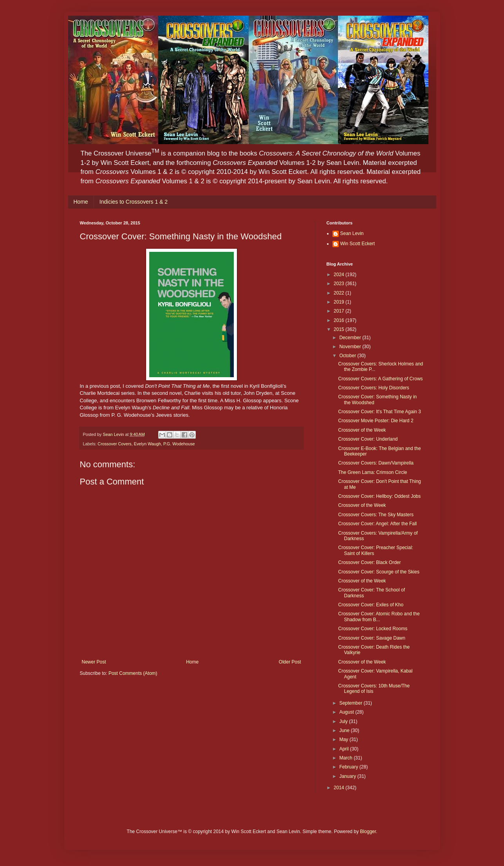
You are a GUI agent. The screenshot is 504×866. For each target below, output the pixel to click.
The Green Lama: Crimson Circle (372, 472)
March (346, 758)
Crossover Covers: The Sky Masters (376, 515)
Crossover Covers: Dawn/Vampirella (376, 463)
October (348, 356)
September (351, 703)
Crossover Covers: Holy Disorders (373, 388)
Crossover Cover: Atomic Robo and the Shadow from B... (379, 617)
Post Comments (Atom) (133, 673)
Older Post (290, 662)
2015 (340, 329)
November (351, 347)
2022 (340, 293)
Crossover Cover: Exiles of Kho (371, 605)
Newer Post (94, 662)
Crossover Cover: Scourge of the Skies (378, 572)
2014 (340, 788)
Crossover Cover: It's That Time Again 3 (379, 412)
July (344, 721)
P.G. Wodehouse (179, 444)
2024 (340, 275)
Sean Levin (352, 233)
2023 (340, 284)
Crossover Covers (114, 444)
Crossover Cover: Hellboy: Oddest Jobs (379, 496)
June (345, 730)
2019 (340, 302)
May (344, 739)
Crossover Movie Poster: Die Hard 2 (376, 421)
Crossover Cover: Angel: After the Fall (377, 524)
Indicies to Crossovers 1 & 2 (134, 202)
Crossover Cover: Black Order (369, 562)
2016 (340, 320)
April (344, 749)
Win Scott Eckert (358, 244)
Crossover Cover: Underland (368, 439)
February (349, 767)
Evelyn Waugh (147, 444)
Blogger (368, 832)
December (351, 338)
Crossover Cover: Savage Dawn (371, 638)
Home (81, 202)
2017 (340, 311)
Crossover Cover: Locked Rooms (373, 629)
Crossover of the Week (362, 430)
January (348, 776)
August (347, 712)
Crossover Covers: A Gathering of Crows (380, 379)
